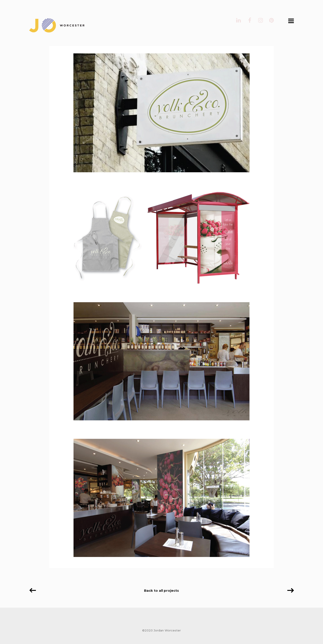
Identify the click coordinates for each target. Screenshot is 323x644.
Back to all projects (161, 591)
